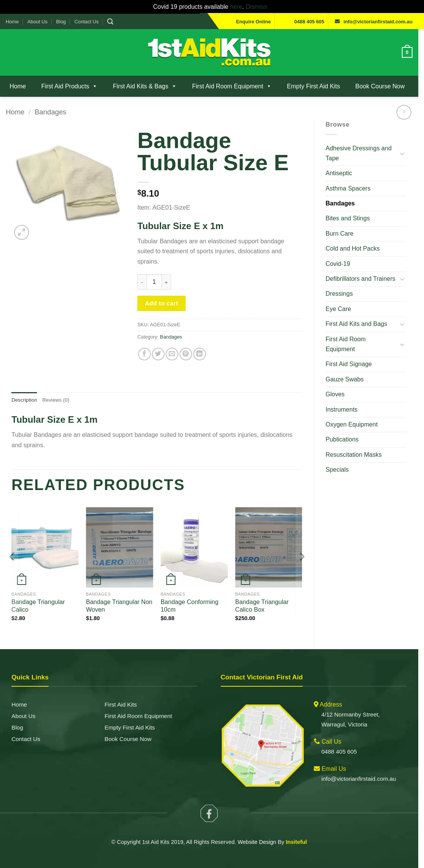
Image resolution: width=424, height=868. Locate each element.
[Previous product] (410, 112)
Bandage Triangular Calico (38, 597)
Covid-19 (342, 264)
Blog (61, 22)
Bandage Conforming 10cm (192, 597)
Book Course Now (380, 86)
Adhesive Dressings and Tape (363, 153)
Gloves (339, 384)
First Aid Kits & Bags (145, 86)
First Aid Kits (122, 695)
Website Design (260, 833)
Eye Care (343, 309)
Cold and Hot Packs (357, 248)
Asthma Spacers (352, 188)
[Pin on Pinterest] (188, 344)
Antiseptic (343, 173)
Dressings (343, 294)
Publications (346, 429)
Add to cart (163, 293)
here (238, 7)
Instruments (346, 399)
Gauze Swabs (349, 369)
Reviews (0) (56, 390)
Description (24, 390)
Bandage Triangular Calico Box (265, 597)
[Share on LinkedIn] (201, 344)
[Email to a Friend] (174, 344)
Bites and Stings (352, 218)
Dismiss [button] (258, 7)
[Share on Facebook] (146, 344)
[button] (110, 22)
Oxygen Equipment (356, 414)
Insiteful (299, 833)
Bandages (50, 112)
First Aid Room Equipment (232, 86)
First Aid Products (69, 86)
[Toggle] (408, 153)
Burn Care (344, 234)
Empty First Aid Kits (314, 86)
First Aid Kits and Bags (361, 324)
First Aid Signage (353, 354)
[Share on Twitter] (160, 344)
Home (12, 22)
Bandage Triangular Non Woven (120, 597)
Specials (341, 460)
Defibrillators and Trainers (365, 279)
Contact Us (87, 22)
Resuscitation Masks (358, 444)
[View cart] (413, 52)
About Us (38, 22)
